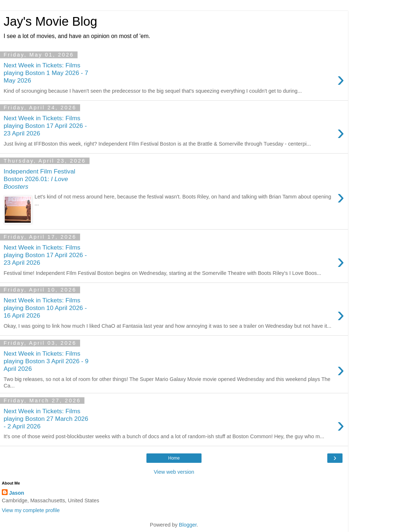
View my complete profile (31, 510)
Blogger (188, 525)
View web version (174, 472)
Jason (17, 493)
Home (174, 458)
